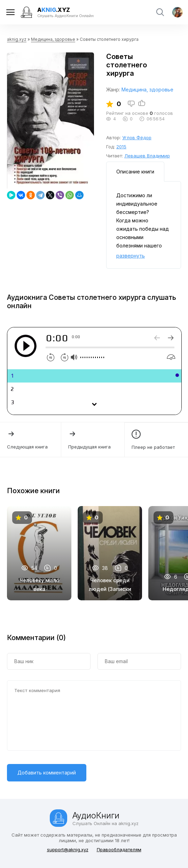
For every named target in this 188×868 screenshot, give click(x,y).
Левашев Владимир (147, 156)
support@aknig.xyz (68, 850)
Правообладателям (119, 850)
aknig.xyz (17, 39)
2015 (121, 147)
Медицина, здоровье (53, 39)
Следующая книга (30, 439)
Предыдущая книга (93, 439)
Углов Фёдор (137, 138)
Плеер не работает (156, 440)
